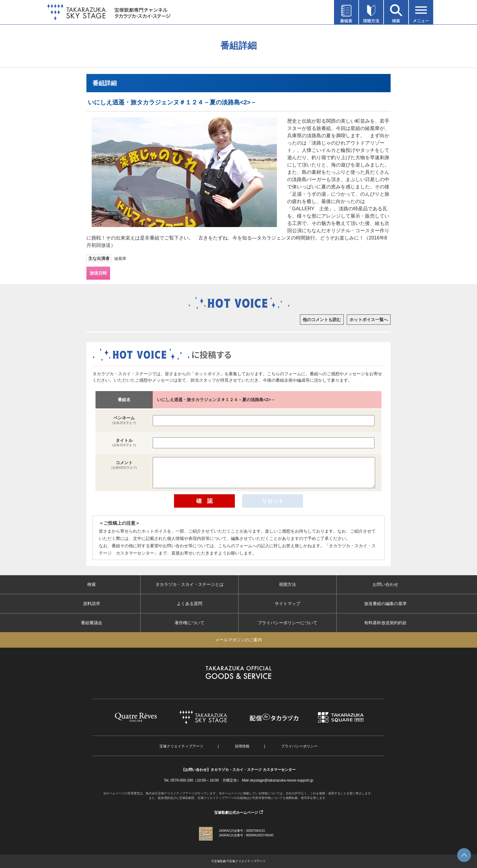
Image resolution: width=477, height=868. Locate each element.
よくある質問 (190, 604)
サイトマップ (287, 604)
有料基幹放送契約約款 (385, 623)
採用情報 (242, 746)
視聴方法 (287, 584)
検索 (92, 584)
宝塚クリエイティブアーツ (181, 746)
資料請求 (92, 604)
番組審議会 (92, 623)
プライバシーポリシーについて (287, 623)
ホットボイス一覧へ (369, 320)
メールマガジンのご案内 (238, 640)
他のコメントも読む (322, 320)
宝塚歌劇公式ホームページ (236, 813)
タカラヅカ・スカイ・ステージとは (190, 584)
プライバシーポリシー (299, 746)
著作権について (190, 623)
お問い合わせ (385, 584)
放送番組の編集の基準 (385, 604)
